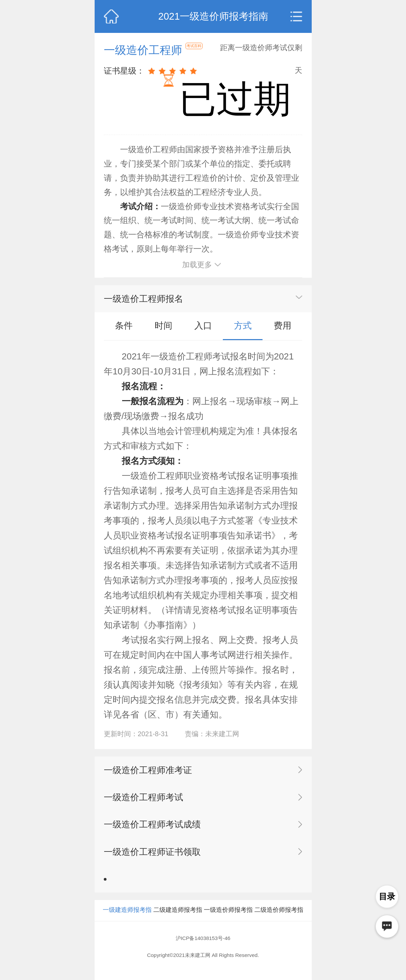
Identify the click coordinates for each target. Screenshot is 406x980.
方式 (243, 326)
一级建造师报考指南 (127, 920)
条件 (124, 326)
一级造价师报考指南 (228, 920)
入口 (203, 326)
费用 (283, 326)
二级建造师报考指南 (178, 920)
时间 (163, 326)
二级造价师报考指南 (279, 920)
